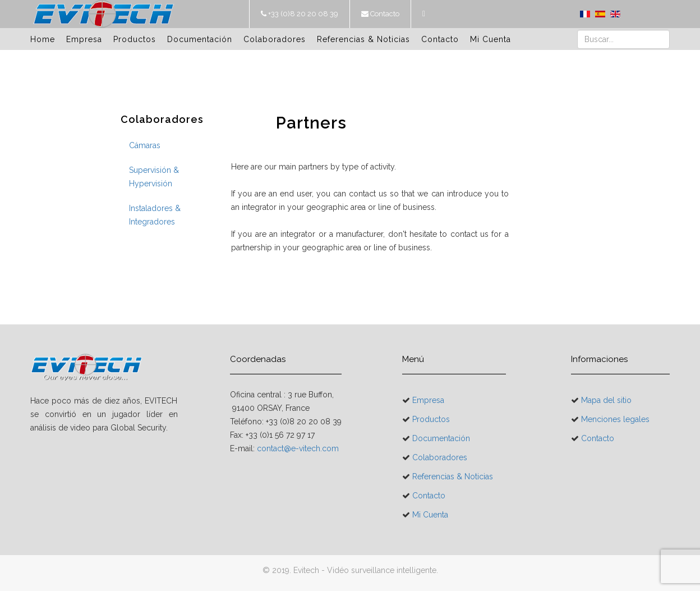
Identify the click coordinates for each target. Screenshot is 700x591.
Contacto (384, 14)
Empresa (84, 39)
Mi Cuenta (491, 39)
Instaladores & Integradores (155, 215)
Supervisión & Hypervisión (154, 177)
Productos (135, 39)
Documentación (200, 39)
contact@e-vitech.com (298, 448)
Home (43, 39)
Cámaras (145, 145)
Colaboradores (275, 39)
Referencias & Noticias (363, 39)
